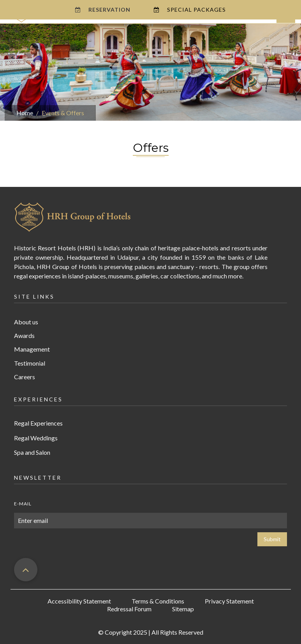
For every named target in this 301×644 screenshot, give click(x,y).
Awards (24, 335)
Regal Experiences (38, 423)
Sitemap (183, 609)
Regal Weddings (36, 438)
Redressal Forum (129, 609)
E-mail (23, 504)
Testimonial (30, 363)
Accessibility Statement (79, 601)
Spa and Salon (32, 452)
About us (26, 322)
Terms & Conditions (158, 601)
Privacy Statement (229, 601)
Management (32, 349)
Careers (25, 377)
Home (25, 113)
